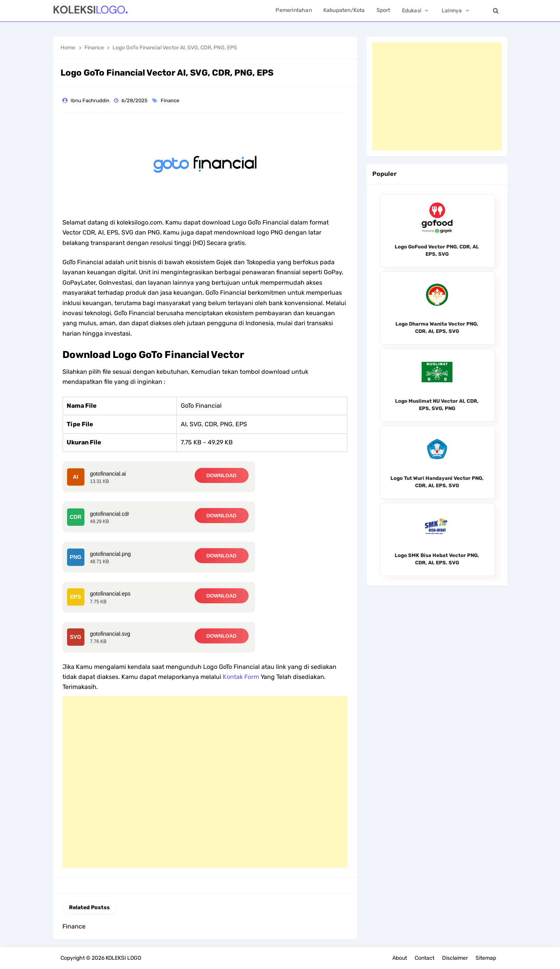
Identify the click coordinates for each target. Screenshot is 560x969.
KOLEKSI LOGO (123, 958)
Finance (171, 100)
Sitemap (486, 958)
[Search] (496, 11)
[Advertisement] (205, 782)
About (400, 958)
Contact (425, 958)
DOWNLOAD (222, 475)
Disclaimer (455, 958)
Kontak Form (241, 677)
